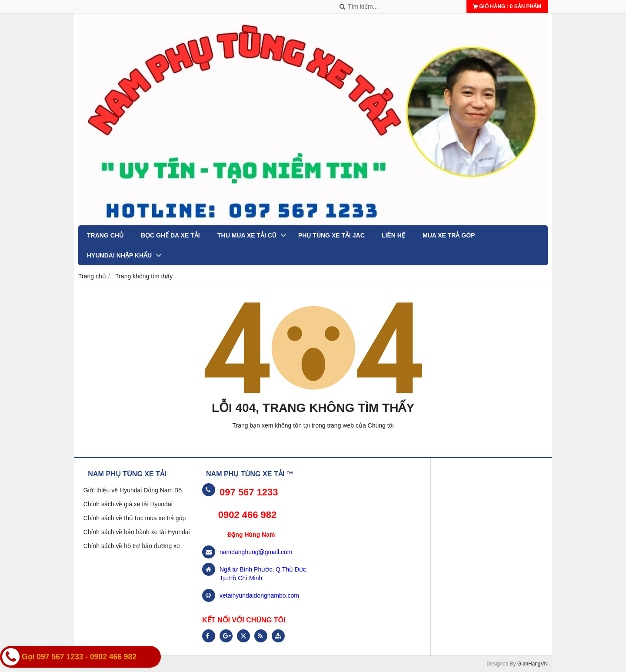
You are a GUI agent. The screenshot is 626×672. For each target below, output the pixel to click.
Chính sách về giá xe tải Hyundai (128, 504)
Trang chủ (105, 235)
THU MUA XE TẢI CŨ (247, 235)
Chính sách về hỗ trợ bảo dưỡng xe (132, 546)
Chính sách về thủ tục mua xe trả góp (135, 518)
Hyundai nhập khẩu (119, 255)
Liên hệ (393, 235)
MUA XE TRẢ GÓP (449, 235)
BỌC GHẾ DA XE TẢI (170, 235)
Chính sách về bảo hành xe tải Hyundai (137, 532)
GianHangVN (533, 664)
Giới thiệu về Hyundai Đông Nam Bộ (133, 490)
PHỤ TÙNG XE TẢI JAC (331, 235)
